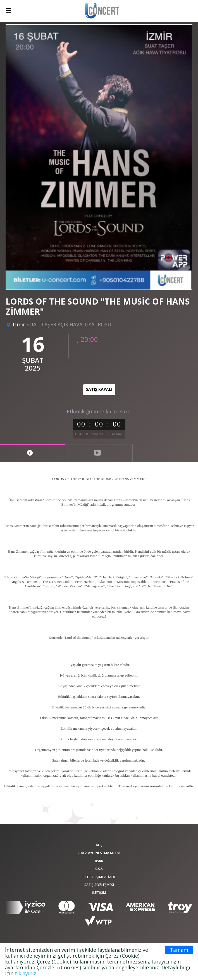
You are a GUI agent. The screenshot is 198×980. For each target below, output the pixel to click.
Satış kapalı (99, 389)
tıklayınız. (26, 973)
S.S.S (99, 869)
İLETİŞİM (99, 893)
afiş (99, 845)
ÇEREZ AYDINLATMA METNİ (99, 853)
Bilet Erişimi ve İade (99, 877)
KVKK (99, 861)
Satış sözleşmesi (99, 885)
